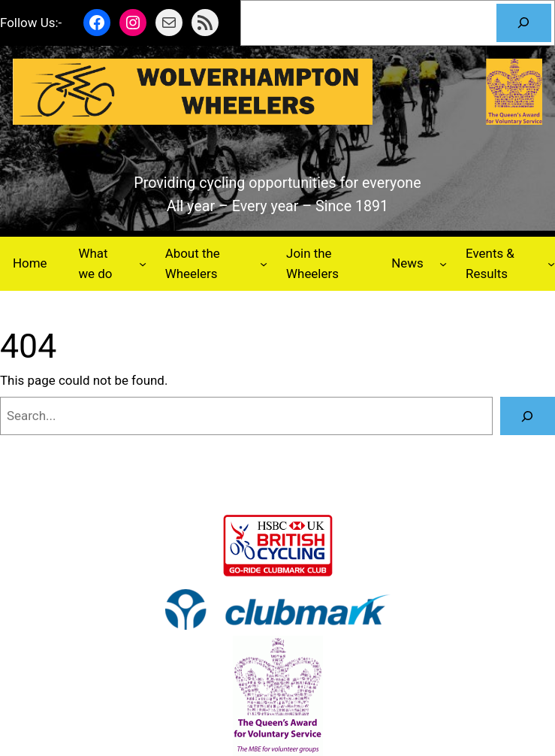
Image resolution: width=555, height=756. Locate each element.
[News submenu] (443, 264)
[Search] (524, 23)
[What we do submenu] (143, 264)
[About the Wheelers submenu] (264, 264)
